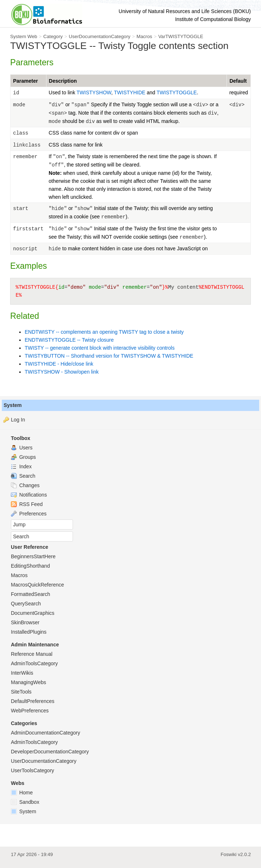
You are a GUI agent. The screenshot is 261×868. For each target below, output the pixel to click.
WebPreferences (30, 711)
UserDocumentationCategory (99, 36)
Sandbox (25, 802)
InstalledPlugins (29, 632)
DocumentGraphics (33, 613)
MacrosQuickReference (37, 585)
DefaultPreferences (33, 701)
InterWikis (22, 673)
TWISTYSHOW (94, 92)
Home (22, 793)
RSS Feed (27, 504)
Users (22, 448)
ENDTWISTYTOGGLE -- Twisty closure (69, 340)
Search (23, 476)
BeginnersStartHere (33, 556)
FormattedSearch (30, 594)
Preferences (29, 514)
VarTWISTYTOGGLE (181, 36)
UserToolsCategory (32, 770)
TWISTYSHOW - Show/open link (62, 372)
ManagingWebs (28, 682)
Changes (25, 485)
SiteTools (21, 692)
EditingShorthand (30, 566)
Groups (23, 457)
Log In (18, 420)
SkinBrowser (25, 622)
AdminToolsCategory (34, 663)
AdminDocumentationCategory (46, 733)
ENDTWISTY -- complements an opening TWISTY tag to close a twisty (104, 332)
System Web (24, 36)
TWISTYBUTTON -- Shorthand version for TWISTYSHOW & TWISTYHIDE (109, 356)
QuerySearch (26, 604)
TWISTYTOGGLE (177, 92)
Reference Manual (32, 654)
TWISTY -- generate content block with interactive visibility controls (100, 348)
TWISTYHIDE (130, 92)
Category (53, 36)
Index (21, 466)
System (13, 405)
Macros (144, 36)
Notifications (29, 495)
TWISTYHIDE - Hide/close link (59, 364)
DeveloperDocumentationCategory (50, 752)
